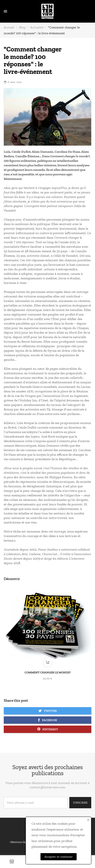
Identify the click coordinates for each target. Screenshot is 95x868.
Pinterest (48, 729)
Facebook (47, 720)
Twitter (48, 711)
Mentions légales (21, 842)
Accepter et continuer (59, 857)
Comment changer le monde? (48, 672)
